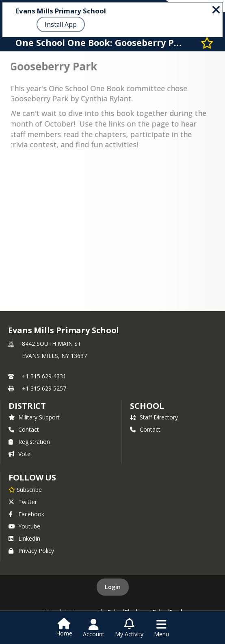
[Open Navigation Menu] (161, 628)
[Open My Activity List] (129, 628)
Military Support (34, 417)
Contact (24, 429)
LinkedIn (24, 538)
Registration (29, 442)
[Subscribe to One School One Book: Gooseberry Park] (207, 43)
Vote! (20, 454)
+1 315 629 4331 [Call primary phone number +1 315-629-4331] (44, 376)
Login (113, 587)
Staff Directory (154, 417)
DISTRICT (27, 406)
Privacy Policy (31, 551)
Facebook (26, 514)
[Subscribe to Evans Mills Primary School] (25, 489)
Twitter (23, 502)
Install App (61, 24)
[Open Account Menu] (94, 628)
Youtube (24, 526)
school (147, 406)
